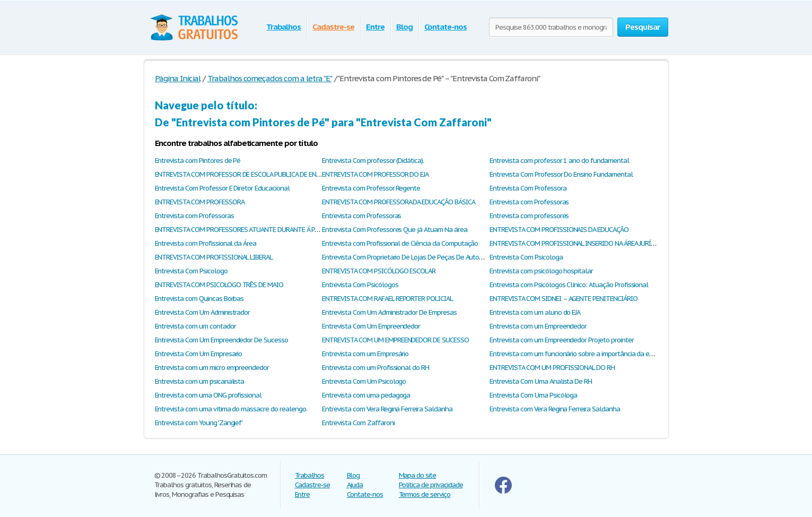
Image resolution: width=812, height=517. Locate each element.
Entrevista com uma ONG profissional (208, 395)
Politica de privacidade (431, 485)
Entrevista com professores (529, 216)
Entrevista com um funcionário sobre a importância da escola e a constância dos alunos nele (623, 354)
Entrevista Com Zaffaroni (358, 423)
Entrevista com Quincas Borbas (199, 299)
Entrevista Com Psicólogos (360, 285)
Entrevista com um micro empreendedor (212, 368)
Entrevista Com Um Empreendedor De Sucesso (221, 340)
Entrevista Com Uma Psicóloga (533, 395)
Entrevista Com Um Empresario (199, 354)
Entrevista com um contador (195, 326)
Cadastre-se (333, 27)
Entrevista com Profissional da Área (206, 243)
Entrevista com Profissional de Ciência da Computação (400, 243)
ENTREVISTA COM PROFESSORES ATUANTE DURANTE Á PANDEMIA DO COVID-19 (268, 230)
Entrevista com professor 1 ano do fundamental (559, 161)
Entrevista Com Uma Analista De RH (541, 381)
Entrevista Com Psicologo (191, 271)
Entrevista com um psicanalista (200, 381)
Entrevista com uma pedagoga (366, 395)
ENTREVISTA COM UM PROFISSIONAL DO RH (552, 368)
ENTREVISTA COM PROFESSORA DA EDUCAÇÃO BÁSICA (398, 202)
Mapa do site (418, 475)
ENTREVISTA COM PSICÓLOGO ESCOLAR (379, 271)
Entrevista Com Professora (528, 188)
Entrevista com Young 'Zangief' (199, 423)
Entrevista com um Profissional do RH (376, 368)
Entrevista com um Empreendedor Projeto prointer (561, 340)
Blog (404, 27)
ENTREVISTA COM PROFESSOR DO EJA (375, 174)
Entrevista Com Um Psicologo (364, 381)
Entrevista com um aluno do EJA (535, 312)
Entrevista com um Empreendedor (538, 326)
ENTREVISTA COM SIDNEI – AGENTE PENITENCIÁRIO (563, 299)
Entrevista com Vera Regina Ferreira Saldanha (387, 409)
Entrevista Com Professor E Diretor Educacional (222, 188)
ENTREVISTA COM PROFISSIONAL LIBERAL (214, 257)
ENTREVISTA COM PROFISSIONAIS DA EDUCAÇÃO (559, 230)
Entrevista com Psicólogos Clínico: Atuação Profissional (569, 285)
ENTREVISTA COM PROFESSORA (200, 202)
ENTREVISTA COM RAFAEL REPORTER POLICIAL (387, 299)
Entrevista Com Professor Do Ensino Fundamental (561, 174)
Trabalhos (284, 27)
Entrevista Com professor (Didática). (373, 161)
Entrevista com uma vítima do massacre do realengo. (231, 409)
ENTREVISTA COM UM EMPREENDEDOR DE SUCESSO (395, 340)
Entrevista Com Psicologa (526, 257)
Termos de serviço (425, 494)
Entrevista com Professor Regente (371, 188)
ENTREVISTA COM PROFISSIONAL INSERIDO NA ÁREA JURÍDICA (577, 243)
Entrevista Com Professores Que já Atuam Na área (394, 230)
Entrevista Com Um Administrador (203, 312)
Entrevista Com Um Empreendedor (371, 326)
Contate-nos (446, 27)
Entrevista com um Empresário (365, 354)
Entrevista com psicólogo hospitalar (541, 271)
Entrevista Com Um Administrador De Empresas (389, 312)
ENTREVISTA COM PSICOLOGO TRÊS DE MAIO (219, 285)
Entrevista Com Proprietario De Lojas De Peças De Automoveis (411, 257)
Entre (375, 27)
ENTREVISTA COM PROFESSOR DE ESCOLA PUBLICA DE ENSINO (243, 174)
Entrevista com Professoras (529, 202)
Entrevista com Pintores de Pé (198, 161)
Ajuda (355, 485)
